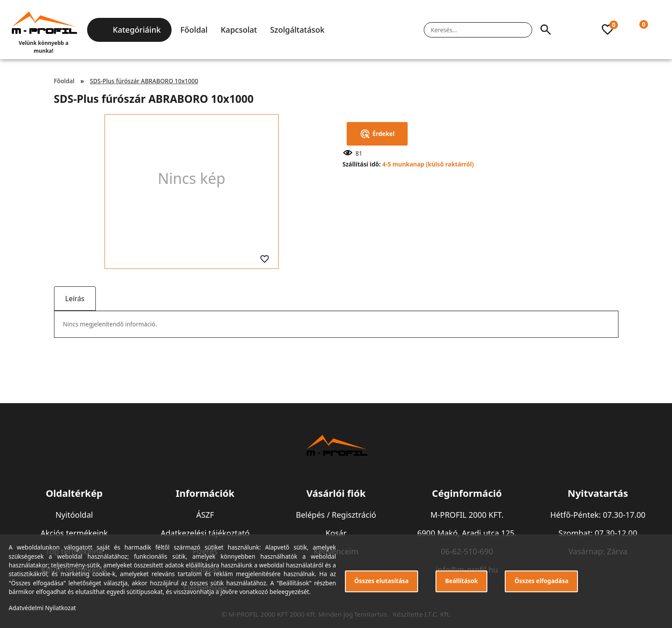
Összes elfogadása (541, 581)
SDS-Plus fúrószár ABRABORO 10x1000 (144, 81)
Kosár (336, 533)
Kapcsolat (239, 30)
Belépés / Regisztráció (336, 515)
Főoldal (194, 30)
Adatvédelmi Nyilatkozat (42, 608)
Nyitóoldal (74, 515)
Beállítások (461, 581)
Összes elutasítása (382, 581)
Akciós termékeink (74, 533)
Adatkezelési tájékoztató (205, 533)
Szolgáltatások (297, 30)
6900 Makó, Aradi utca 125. (467, 533)
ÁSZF (205, 515)
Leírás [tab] (75, 299)
